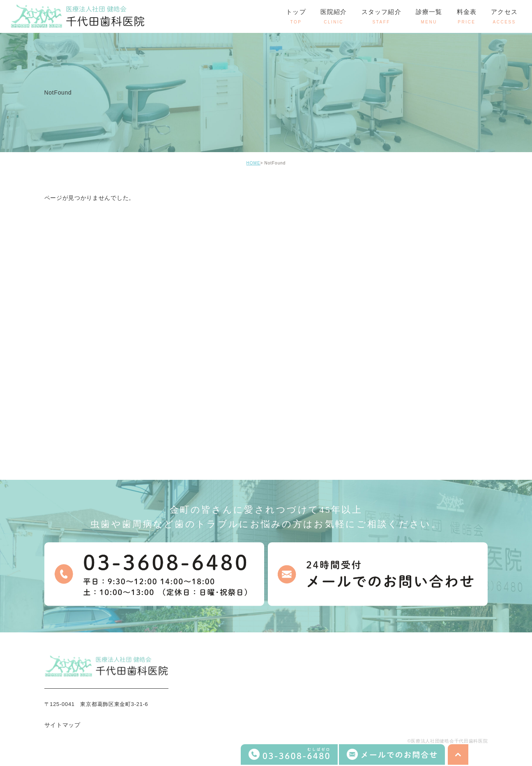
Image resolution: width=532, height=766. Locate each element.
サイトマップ (62, 725)
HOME (253, 163)
